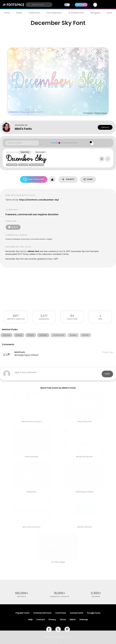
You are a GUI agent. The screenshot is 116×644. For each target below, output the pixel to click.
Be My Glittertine (84, 457)
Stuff (109, 13)
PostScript (41, 152)
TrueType (25, 152)
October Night (58, 562)
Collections (34, 13)
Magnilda (31, 492)
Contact (105, 127)
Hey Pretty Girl (84, 421)
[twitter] (58, 629)
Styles (19, 13)
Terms (63, 619)
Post (107, 374)
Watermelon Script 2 (31, 421)
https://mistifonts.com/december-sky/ (39, 200)
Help (30, 619)
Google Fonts (94, 613)
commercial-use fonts (59, 597)
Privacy (52, 619)
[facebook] (49, 629)
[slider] (59, 143)
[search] (39, 5)
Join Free (107, 5)
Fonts (7, 13)
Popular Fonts (23, 613)
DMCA (73, 619)
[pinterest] (67, 629)
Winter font (34, 251)
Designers (96, 13)
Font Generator (54, 13)
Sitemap (84, 619)
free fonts (22, 597)
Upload (81, 5)
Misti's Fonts (23, 129)
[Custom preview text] (22, 143)
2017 (16, 316)
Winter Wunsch (85, 527)
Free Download (34, 179)
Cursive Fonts (76, 613)
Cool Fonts (61, 613)
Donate (13, 227)
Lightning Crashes (84, 492)
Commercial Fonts (42, 613)
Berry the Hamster (32, 527)
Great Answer (32, 457)
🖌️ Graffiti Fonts (76, 13)
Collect (68, 179)
